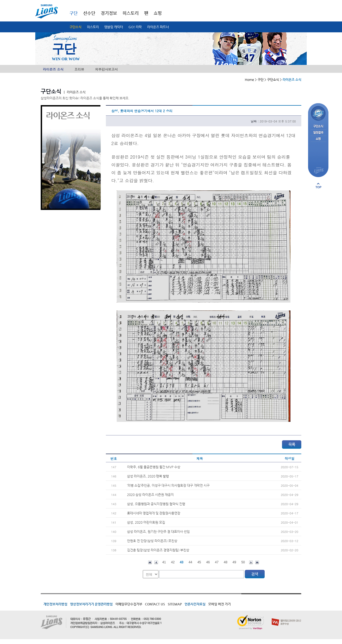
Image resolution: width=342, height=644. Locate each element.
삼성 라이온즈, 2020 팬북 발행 (148, 476)
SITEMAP (175, 604)
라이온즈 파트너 (158, 27)
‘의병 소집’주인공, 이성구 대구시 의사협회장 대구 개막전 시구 (168, 485)
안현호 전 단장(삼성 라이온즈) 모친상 (152, 541)
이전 (156, 562)
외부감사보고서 (106, 69)
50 (243, 562)
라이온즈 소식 (53, 69)
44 (190, 562)
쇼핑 (158, 13)
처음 (150, 562)
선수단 (89, 13)
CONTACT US (155, 604)
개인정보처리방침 (55, 604)
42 (173, 562)
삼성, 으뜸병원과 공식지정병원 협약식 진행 (156, 504)
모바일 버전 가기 (219, 604)
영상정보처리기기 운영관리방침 (91, 604)
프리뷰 (79, 69)
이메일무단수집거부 (129, 604)
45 (199, 562)
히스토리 (93, 27)
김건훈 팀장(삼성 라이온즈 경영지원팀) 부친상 (158, 550)
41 (164, 562)
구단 (74, 13)
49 (234, 562)
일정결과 (318, 133)
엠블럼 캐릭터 (114, 27)
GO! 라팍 (135, 27)
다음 (251, 562)
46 (208, 562)
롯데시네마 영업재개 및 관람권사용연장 (154, 513)
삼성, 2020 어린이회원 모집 (146, 522)
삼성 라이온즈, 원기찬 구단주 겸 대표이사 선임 (158, 532)
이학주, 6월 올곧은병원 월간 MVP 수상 (154, 467)
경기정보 (109, 13)
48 (225, 562)
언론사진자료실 (195, 604)
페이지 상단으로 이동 (318, 186)
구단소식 (75, 27)
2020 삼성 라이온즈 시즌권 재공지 (150, 495)
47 (217, 562)
